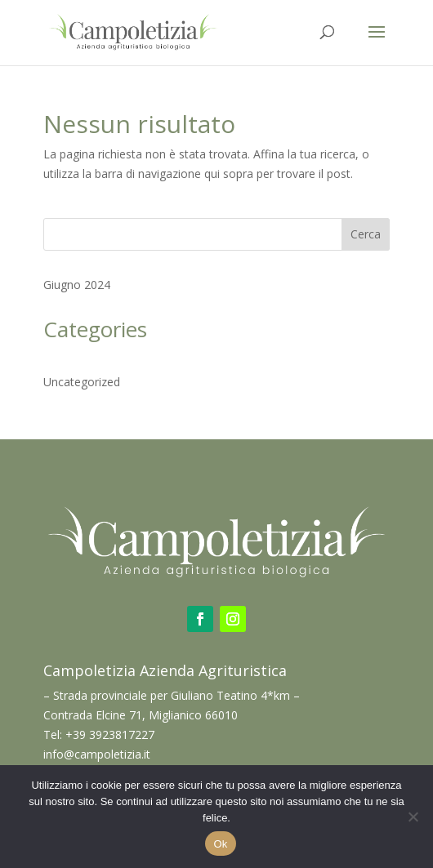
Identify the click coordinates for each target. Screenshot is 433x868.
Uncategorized (82, 382)
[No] (413, 817)
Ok (220, 844)
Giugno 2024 (77, 285)
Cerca (366, 234)
